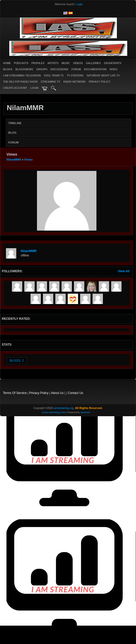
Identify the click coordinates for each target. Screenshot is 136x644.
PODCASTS (21, 63)
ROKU (113, 69)
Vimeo (28, 160)
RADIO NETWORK (75, 82)
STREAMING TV (50, 82)
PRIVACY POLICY (100, 82)
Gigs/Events (113, 63)
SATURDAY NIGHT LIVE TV (103, 76)
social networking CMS (54, 412)
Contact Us (75, 393)
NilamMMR (14, 160)
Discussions (59, 69)
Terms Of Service (15, 393)
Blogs (8, 69)
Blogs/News (24, 69)
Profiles (38, 63)
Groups (42, 69)
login (34, 88)
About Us (57, 393)
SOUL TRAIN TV (54, 76)
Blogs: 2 (17, 361)
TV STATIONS (75, 76)
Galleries (93, 63)
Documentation (95, 69)
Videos (78, 63)
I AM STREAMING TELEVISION (22, 76)
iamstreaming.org (63, 408)
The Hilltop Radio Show (20, 82)
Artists (53, 63)
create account (15, 88)
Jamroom (85, 412)
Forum (76, 69)
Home (7, 63)
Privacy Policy (39, 393)
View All (124, 271)
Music (66, 63)
